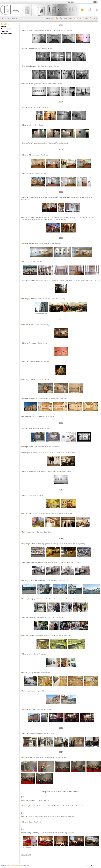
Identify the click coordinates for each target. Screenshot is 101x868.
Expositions (5, 24)
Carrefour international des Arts (49, 66)
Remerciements (6, 34)
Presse (3, 27)
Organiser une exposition (6, 30)
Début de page (26, 855)
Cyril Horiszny (15, 866)
